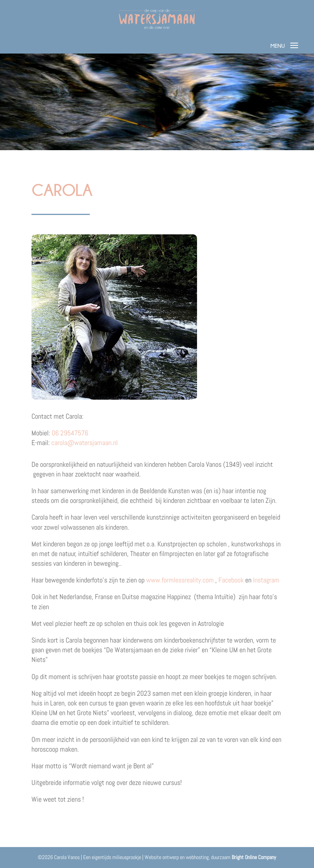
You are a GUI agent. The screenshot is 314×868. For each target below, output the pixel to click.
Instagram (266, 580)
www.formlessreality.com (180, 580)
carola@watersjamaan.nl (85, 443)
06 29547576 (70, 433)
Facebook (231, 580)
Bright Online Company (254, 857)
